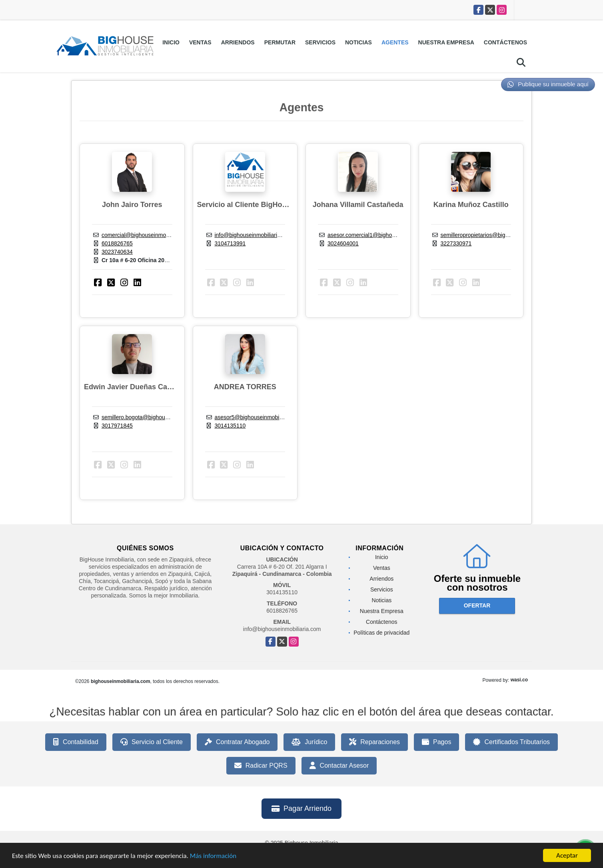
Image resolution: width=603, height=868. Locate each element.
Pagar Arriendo (301, 808)
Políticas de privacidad (381, 633)
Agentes (395, 42)
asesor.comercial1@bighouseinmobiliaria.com (384, 235)
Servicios (320, 42)
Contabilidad (76, 742)
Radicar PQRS (261, 766)
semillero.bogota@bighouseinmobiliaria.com (157, 417)
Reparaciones (374, 742)
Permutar (280, 42)
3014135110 (230, 426)
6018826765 (117, 243)
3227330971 (456, 243)
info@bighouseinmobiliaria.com (253, 235)
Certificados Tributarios (511, 742)
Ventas (200, 42)
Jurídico (309, 742)
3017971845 (117, 426)
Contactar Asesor (339, 766)
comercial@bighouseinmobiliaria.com (148, 235)
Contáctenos (505, 42)
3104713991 (230, 243)
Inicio (171, 42)
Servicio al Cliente (152, 742)
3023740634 (117, 252)
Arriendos (238, 42)
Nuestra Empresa (446, 42)
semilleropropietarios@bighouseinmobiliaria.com (500, 235)
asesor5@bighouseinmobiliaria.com (259, 417)
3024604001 (343, 243)
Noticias (358, 42)
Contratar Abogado (237, 742)
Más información (213, 857)
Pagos (436, 742)
